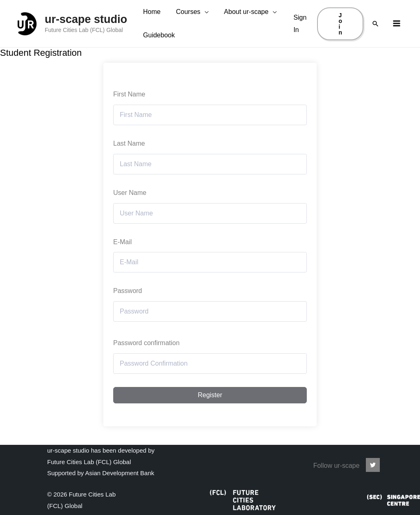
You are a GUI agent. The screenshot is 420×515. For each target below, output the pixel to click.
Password (128, 309)
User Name (130, 211)
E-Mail (122, 260)
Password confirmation (146, 361)
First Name (129, 113)
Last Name (129, 162)
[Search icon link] (375, 33)
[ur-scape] (373, 465)
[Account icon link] (301, 33)
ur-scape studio (86, 28)
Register (210, 413)
